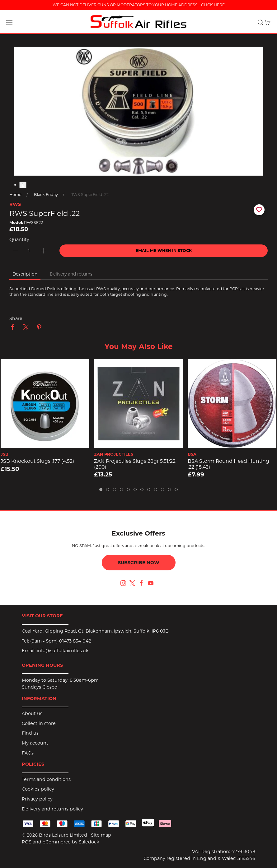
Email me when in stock (164, 251)
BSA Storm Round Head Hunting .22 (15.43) (228, 464)
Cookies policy (38, 789)
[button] (9, 22)
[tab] (101, 490)
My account (35, 743)
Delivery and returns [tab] (71, 274)
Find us (30, 733)
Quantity (19, 239)
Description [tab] (25, 274)
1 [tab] (23, 185)
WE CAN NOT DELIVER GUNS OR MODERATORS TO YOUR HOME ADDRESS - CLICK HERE (139, 5)
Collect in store (39, 723)
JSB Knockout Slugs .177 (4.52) (37, 461)
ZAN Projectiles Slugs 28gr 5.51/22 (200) (135, 464)
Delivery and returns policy (52, 809)
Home (15, 195)
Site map (101, 835)
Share (16, 318)
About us (32, 713)
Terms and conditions (46, 779)
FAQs (28, 753)
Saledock (89, 842)
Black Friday (46, 195)
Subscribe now (139, 563)
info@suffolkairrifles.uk (63, 651)
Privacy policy (37, 799)
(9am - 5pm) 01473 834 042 (61, 641)
